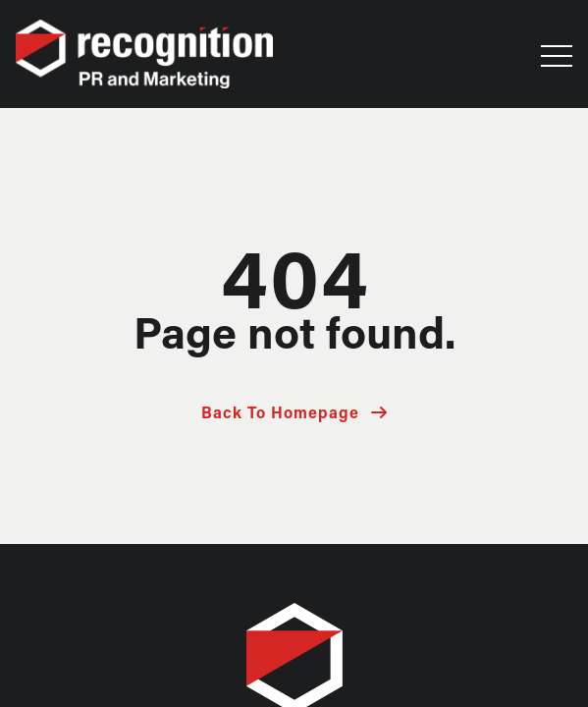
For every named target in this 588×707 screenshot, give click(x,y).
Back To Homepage (280, 414)
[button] (557, 61)
